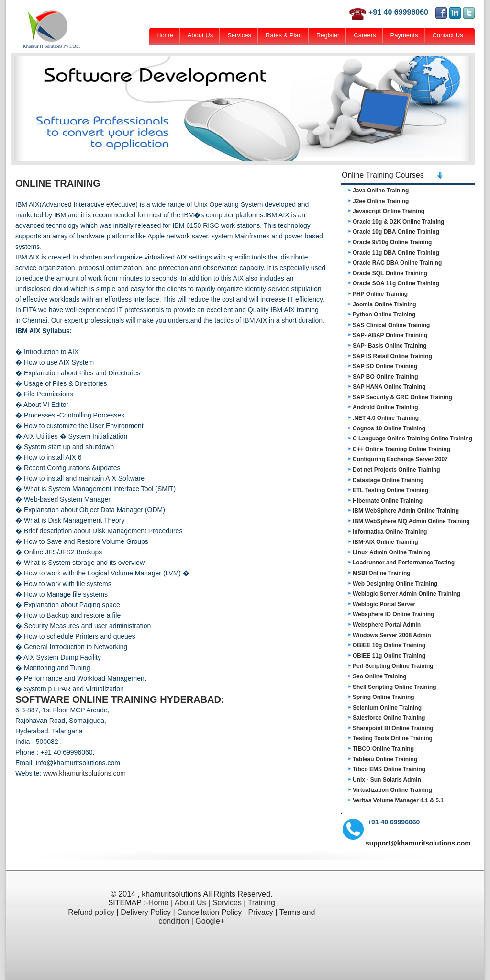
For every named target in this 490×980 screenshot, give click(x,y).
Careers (365, 35)
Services (239, 35)
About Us (200, 35)
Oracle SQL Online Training (390, 273)
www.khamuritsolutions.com (84, 773)
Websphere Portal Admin (387, 625)
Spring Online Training (384, 697)
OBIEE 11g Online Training (389, 656)
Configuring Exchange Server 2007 (400, 459)
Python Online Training (384, 315)
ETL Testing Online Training (390, 490)
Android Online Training (385, 407)
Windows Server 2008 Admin (392, 635)
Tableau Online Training (385, 759)
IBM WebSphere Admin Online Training (406, 511)
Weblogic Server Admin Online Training (406, 594)
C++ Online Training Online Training (401, 449)
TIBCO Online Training (383, 749)
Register (328, 35)
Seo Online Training (380, 676)
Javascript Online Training (389, 211)
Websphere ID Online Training (393, 614)
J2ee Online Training (381, 201)
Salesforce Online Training (389, 718)
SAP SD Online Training (385, 366)
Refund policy (91, 912)
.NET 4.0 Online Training (386, 418)
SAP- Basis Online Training (390, 346)
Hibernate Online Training (388, 501)
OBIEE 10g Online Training (389, 645)
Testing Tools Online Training (393, 738)
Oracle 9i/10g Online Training (392, 242)
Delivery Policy (146, 912)
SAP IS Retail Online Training (392, 356)
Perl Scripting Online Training (393, 666)
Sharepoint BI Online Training (393, 728)
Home (165, 35)
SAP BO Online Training (385, 377)
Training (262, 903)
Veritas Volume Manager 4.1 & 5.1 (398, 800)
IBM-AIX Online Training (385, 542)
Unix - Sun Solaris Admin (387, 780)
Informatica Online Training (390, 532)
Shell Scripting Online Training (395, 687)
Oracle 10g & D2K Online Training (398, 222)
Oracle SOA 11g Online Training (396, 283)
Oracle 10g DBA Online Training (396, 232)
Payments (404, 35)
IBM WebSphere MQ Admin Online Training (411, 521)
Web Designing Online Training (395, 584)
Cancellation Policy (209, 912)
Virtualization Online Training (392, 790)
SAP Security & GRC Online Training (402, 397)
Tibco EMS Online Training (389, 769)
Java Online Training (381, 191)
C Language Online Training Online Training (412, 439)
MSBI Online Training (382, 573)
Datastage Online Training (388, 480)
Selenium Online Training (387, 708)
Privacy (260, 912)
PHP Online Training (380, 294)
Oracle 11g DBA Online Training (396, 253)
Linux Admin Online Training (392, 552)
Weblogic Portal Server (384, 604)
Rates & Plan (284, 35)
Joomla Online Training (384, 304)
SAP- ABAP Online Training (390, 335)
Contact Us (447, 35)
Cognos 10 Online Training (389, 428)
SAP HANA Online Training (389, 387)
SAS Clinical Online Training (391, 325)
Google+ (210, 921)
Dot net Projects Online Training (396, 470)
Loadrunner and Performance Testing (404, 563)
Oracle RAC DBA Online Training (397, 263)
